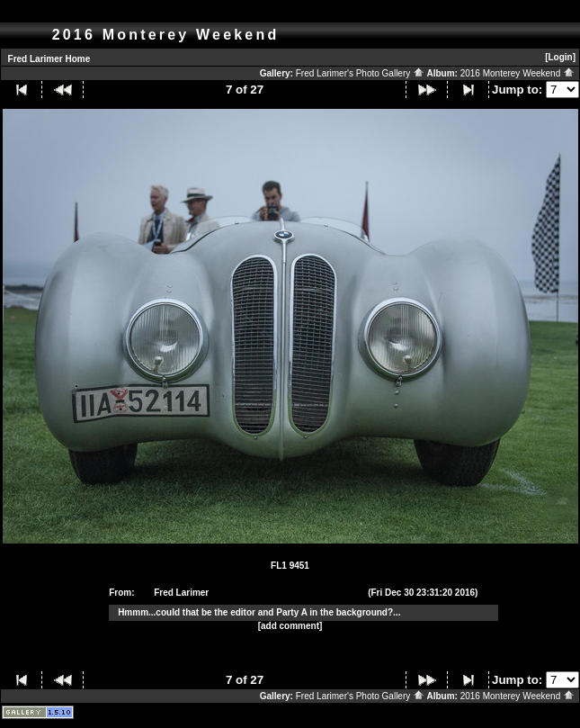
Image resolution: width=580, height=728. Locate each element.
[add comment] (290, 626)
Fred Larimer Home (49, 59)
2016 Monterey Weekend (518, 73)
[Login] (560, 57)
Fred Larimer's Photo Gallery (360, 73)
